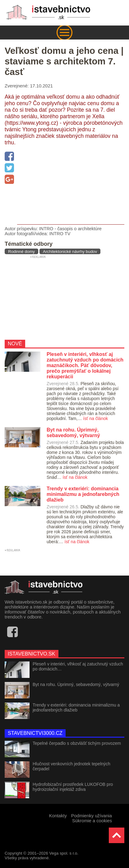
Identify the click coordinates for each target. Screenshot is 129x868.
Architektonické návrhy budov (70, 252)
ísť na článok (95, 418)
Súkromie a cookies (92, 821)
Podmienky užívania (92, 816)
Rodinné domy (21, 252)
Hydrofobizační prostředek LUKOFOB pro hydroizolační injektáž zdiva (73, 787)
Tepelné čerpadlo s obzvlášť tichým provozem (77, 743)
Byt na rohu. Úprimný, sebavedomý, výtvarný (76, 684)
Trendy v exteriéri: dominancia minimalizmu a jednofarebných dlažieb (76, 707)
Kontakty (58, 816)
